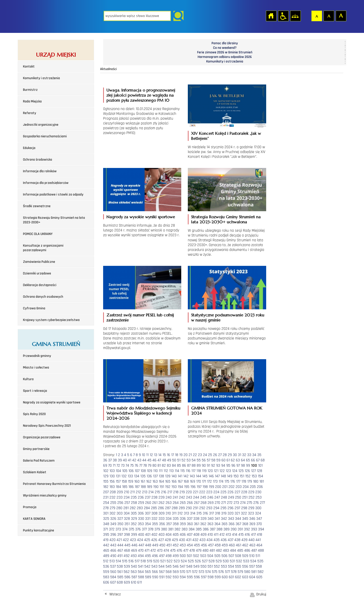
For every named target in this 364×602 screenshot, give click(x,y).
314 (193, 513)
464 (259, 545)
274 (243, 503)
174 (221, 481)
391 (240, 529)
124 (235, 471)
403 (162, 535)
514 (118, 561)
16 (168, 455)
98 (243, 466)
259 (141, 503)
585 (120, 577)
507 (231, 556)
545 (169, 566)
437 (231, 540)
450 (162, 545)
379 (157, 529)
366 (232, 524)
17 (173, 455)
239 (162, 497)
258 (134, 503)
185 (125, 487)
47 (159, 460)
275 (249, 503)
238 (154, 497)
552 (217, 566)
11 (147, 455)
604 (252, 577)
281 (126, 508)
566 (155, 572)
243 (189, 497)
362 (203, 524)
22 (195, 455)
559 (106, 572)
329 (134, 519)
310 (168, 513)
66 (253, 460)
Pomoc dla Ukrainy (225, 43)
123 (228, 471)
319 (224, 513)
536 (106, 566)
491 (120, 556)
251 (245, 497)
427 (161, 540)
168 (186, 481)
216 (164, 492)
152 (248, 476)
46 (154, 460)
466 (113, 551)
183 (112, 487)
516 (131, 561)
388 (219, 529)
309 (162, 513)
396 (113, 535)
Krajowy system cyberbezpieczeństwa (51, 320)
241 (175, 497)
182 (106, 487)
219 (182, 492)
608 (120, 582)
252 (252, 497)
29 (230, 455)
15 (164, 455)
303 (120, 513)
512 (106, 561)
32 (244, 455)
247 (217, 497)
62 (233, 460)
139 (168, 476)
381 (171, 529)
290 (189, 508)
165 (168, 481)
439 (244, 540)
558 (259, 566)
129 (106, 476)
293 (209, 508)
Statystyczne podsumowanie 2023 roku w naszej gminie (228, 317)
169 (192, 481)
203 (239, 487)
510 (252, 556)
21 (190, 455)
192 (168, 487)
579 (240, 572)
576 (221, 572)
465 (106, 551)
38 (115, 460)
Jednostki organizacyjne (41, 125)
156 (112, 481)
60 (223, 460)
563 (134, 572)
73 (123, 466)
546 (176, 566)
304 (127, 513)
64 (243, 460)
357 (169, 524)
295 (223, 508)
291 (196, 508)
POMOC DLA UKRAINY (38, 234)
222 (202, 492)
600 (225, 577)
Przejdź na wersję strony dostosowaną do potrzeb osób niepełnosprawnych (283, 16)
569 (176, 572)
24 (205, 455)
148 (223, 476)
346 (252, 519)
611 (140, 582)
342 (224, 519)
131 (118, 476)
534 (253, 561)
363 (210, 524)
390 (234, 529)
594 (183, 577)
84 (174, 466)
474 (166, 551)
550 (203, 566)
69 (105, 466)
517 (137, 561)
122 (222, 471)
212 (138, 492)
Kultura (28, 379)
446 (134, 545)
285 (154, 508)
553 (224, 566)
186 (131, 487)
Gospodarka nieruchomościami (45, 136)
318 (218, 513)
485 (240, 551)
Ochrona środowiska (38, 160)
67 (258, 460)
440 (252, 540)
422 (126, 540)
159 (131, 481)
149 (230, 476)
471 (147, 551)
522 (170, 561)
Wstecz (115, 594)
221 (196, 492)
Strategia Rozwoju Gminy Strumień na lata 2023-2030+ (54, 220)
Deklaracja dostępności (40, 285)
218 (176, 492)
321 (237, 513)
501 (189, 556)
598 (211, 577)
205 (253, 487)
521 (163, 561)
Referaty (30, 113)
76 (136, 466)
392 (247, 529)
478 (192, 551)
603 (245, 577)
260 (148, 503)
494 (141, 556)
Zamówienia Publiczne (39, 262)
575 (215, 572)
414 (235, 535)
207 (106, 492)
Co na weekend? (225, 48)
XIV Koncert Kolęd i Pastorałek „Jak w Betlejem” (226, 136)
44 (144, 460)
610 (134, 582)
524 (184, 561)
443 (113, 545)
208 (113, 492)
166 (174, 481)
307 (148, 513)
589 (148, 577)
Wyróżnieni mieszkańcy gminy (45, 496)
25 (210, 455)
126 (247, 471)
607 (113, 582)
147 (217, 476)
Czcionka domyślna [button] (316, 16)
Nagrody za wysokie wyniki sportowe (141, 217)
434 (210, 540)
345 (245, 519)
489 (106, 556)
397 (120, 535)
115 (183, 471)
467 (120, 551)
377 (144, 529)
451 (169, 545)
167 (180, 481)
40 (125, 460)
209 (120, 492)
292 (202, 508)
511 (258, 556)
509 (245, 556)
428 (168, 540)
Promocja (30, 507)
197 (199, 487)
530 (226, 561)
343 (231, 519)
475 (173, 551)
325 (106, 519)
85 (179, 466)
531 (232, 561)
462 (245, 545)
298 (244, 508)
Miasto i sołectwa (36, 368)
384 (192, 529)
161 (143, 481)
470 (141, 551)
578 (234, 572)
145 (205, 476)
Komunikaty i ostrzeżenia (41, 78)
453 (183, 545)
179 (250, 481)
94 (223, 466)
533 (246, 561)
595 (190, 577)
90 (204, 466)
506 (224, 556)
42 (134, 460)
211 (132, 492)
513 (112, 561)
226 (231, 492)
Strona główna (271, 16)
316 (205, 513)
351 (127, 524)
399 (134, 535)
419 (106, 540)
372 (112, 529)
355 (155, 524)
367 (238, 524)
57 (209, 460)
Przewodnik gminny (37, 356)
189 (150, 487)
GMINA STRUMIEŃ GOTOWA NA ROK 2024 (227, 411)
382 (177, 529)
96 (233, 466)
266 (190, 503)
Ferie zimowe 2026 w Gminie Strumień (225, 52)
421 (119, 540)
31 (240, 455)
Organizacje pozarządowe (42, 437)
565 (148, 572)
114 (177, 471)
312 (180, 513)
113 (171, 471)
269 (211, 503)
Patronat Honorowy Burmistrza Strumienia (54, 484)
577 (227, 572)
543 (154, 566)
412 (222, 535)
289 (182, 508)
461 (238, 545)
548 (189, 566)
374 (125, 529)
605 (259, 577)
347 (259, 519)
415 (241, 535)
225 (223, 492)
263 (169, 503)
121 (216, 471)
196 (193, 487)
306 (141, 513)
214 (151, 492)
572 (195, 572)
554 (231, 566)
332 (154, 519)
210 (127, 492)
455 (197, 545)
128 (259, 471)
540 (134, 566)
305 (134, 513)
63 (238, 460)
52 (184, 460)
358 (176, 524)
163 (155, 481)
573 (201, 572)
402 (154, 535)
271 (224, 503)
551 (210, 566)
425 (147, 540)
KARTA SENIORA (34, 519)
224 (216, 492)
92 (213, 466)
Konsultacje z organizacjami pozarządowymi (43, 248)
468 (127, 551)
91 (208, 466)
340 (211, 519)
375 (131, 529)
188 (143, 487)
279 (112, 508)
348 (106, 524)
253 (259, 497)
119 (204, 471)
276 (256, 503)
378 (151, 529)
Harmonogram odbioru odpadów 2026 (225, 57)
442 (106, 545)
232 (112, 497)
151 (242, 476)
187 (137, 487)
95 (228, 466)
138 (161, 476)
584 (113, 577)
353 (141, 524)
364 (217, 524)
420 (112, 540)
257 (127, 503)
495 (148, 556)
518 (143, 561)
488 (261, 551)
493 (134, 556)
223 (209, 492)
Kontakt (29, 67)
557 (252, 566)
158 (124, 481)
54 (194, 460)
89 (199, 466)
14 (160, 455)
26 (215, 455)
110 (155, 471)
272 (230, 503)
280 (119, 508)
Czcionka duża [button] (341, 16)
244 (196, 497)
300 (258, 508)
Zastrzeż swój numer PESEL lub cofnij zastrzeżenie (140, 317)
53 (189, 460)
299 (251, 508)
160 (137, 481)
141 (180, 476)
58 (213, 460)
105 (125, 471)
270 (217, 503)
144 (199, 476)
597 (204, 577)
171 (204, 481)
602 (238, 577)
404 (169, 535)
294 (216, 508)
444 (120, 545)
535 (260, 561)
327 (120, 519)
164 (161, 481)
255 (113, 503)
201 (225, 487)
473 (160, 551)
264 (176, 503)
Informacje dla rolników (40, 171)
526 (198, 561)
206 (260, 487)
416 (247, 535)
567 (162, 572)
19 (181, 455)
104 (118, 471)
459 (225, 545)
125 (241, 471)
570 (183, 572)
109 (150, 471)
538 (120, 566)
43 (139, 460)
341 (217, 519)
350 (120, 524)
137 (155, 476)
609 (127, 582)
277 (262, 503)
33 (249, 455)
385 (199, 529)
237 (148, 497)
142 (186, 476)
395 (106, 535)
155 (106, 481)
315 (199, 513)
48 (164, 460)
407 (190, 535)
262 (162, 503)
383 (185, 529)
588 (141, 577)
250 (238, 497)
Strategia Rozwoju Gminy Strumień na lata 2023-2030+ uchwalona (226, 219)
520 (156, 561)
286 (161, 508)
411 (216, 535)
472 (153, 551)
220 (189, 492)
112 (166, 471)
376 (138, 529)
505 (217, 556)
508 (238, 556)
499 (176, 556)
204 (246, 487)
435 (217, 540)
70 (110, 466)
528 (212, 561)
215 (157, 492)
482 (219, 551)
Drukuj (261, 594)
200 (218, 487)
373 (118, 529)
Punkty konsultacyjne (39, 530)
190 (156, 487)
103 (112, 471)
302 (112, 513)
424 (140, 540)
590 (155, 577)
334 (169, 519)
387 (213, 529)
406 (183, 535)
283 (140, 508)
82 (164, 466)
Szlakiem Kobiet (35, 472)
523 (177, 561)
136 (149, 476)
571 (189, 572)
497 (162, 556)
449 (155, 545)
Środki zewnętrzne (37, 206)
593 (176, 577)
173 (215, 481)
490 (113, 556)
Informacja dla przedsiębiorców (46, 183)
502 (196, 556)
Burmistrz (30, 90)
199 (211, 487)
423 (133, 540)
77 (141, 466)
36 (105, 460)
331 (148, 519)
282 (133, 508)
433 (202, 540)
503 (203, 556)
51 (179, 460)
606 (106, 582)
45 (149, 460)
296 (231, 508)
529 (219, 561)
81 (159, 466)
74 (127, 466)
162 (149, 481)
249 (231, 497)
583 (106, 577)
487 (254, 551)
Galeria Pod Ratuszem (39, 461)
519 (150, 561)
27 (220, 455)
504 (210, 556)
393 (254, 529)
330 (141, 519)
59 (218, 460)
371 (106, 529)
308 (154, 513)
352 (134, 524)
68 (263, 460)
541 (141, 566)
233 (120, 497)
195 (187, 487)
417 (253, 535)
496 (155, 556)
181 (262, 481)
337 (190, 519)
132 (124, 476)
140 (174, 476)
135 (143, 476)
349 (113, 524)
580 (247, 572)
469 (134, 551)
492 (127, 556)
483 (226, 551)
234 (127, 497)
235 (134, 497)
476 (179, 551)
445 (127, 545)
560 (113, 572)
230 (258, 492)
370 (259, 524)
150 (236, 476)
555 (238, 566)
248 (224, 497)
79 (150, 466)
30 (235, 455)
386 (206, 529)
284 (147, 508)
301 (106, 513)
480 (206, 551)
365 (224, 524)
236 (141, 497)
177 (238, 481)
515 (125, 561)
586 (127, 577)
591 (162, 577)
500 (183, 556)
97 (238, 466)
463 (252, 545)
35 (259, 455)
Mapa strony (295, 16)
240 (169, 497)
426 (154, 540)
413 (228, 535)
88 (194, 466)
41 (130, 460)
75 (132, 466)
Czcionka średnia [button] (329, 16)
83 (169, 466)
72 (118, 466)
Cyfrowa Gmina (34, 308)
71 (114, 466)
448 (148, 545)
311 (174, 513)
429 (175, 540)
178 (244, 481)
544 (162, 566)
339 (203, 519)
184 (118, 487)
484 (233, 551)
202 (232, 487)
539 (127, 566)
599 (218, 577)
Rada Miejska (32, 101)
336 (183, 519)
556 (245, 566)
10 (143, 455)
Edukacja (29, 148)
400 (141, 535)
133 (130, 476)
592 (169, 577)
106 (131, 471)
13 (156, 455)
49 (169, 460)
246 (210, 497)
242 (182, 497)
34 (254, 455)
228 (244, 492)
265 (183, 503)
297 (237, 508)
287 (168, 508)
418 (259, 535)
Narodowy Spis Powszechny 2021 (47, 426)
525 (191, 561)
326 (113, 519)
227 (237, 492)
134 (137, 476)
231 (106, 497)
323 (251, 513)
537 (113, 566)
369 (252, 524)
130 (112, 476)
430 (182, 540)
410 (210, 535)
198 (205, 487)
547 (183, 566)
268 (203, 503)
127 (253, 471)
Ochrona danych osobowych (43, 297)
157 (118, 481)
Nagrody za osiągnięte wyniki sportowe (52, 402)
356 (162, 524)
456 (204, 545)
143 (192, 476)
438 (237, 540)
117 (193, 471)
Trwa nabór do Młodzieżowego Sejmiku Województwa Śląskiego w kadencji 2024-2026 (143, 413)
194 (180, 487)
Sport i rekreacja (35, 391)
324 (258, 513)
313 (186, 513)
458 (218, 545)
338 (196, 519)
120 (210, 471)
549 (196, 566)
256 (120, 503)
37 (110, 460)
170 (199, 481)
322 (244, 513)
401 (148, 535)
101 (260, 466)
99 (248, 466)
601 (231, 577)
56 (204, 460)
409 (203, 535)
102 (106, 471)
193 (174, 487)
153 (254, 476)
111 (161, 471)
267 (197, 503)
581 (254, 572)
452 (176, 545)
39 (120, 460)
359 (183, 524)
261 (155, 503)
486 (247, 551)
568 (169, 572)
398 (127, 535)
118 (199, 471)
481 (212, 551)
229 (251, 492)
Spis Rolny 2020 (34, 414)
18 (177, 455)
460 (232, 545)
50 (174, 460)
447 (141, 545)
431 (189, 540)
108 (143, 471)
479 (199, 551)
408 (196, 535)
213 (145, 492)
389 (226, 529)
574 (208, 572)
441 (258, 540)
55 (199, 460)
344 (238, 519)
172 (209, 481)
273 (236, 503)
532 (239, 561)
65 (248, 460)
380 (164, 529)
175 (227, 481)
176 (233, 481)
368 (245, 524)
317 (211, 513)
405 (176, 535)
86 (184, 466)
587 (134, 577)
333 (162, 519)
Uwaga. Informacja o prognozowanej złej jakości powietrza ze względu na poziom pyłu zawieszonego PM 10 (141, 95)
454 (190, 545)
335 (176, 519)
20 (186, 455)
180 (256, 481)
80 (154, 466)
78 (145, 466)
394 (261, 529)
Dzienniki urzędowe (37, 273)
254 (106, 503)
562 (127, 572)
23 (200, 455)
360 (190, 524)
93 (218, 466)
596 (197, 577)
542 (147, 566)
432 (195, 540)
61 (228, 460)
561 (120, 572)
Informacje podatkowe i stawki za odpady (53, 195)
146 (211, 476)
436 (224, 540)
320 (231, 513)
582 (261, 572)
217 (170, 492)
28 (225, 455)
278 (106, 508)
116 (188, 471)
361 (197, 524)
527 (205, 561)
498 (169, 556)
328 (127, 519)
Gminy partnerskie (36, 449)
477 (186, 551)
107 (137, 471)
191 (162, 487)
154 (260, 476)
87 (189, 466)
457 (211, 545)
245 (203, 497)
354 (148, 524)
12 (151, 455)
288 (175, 508)
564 (141, 572)
